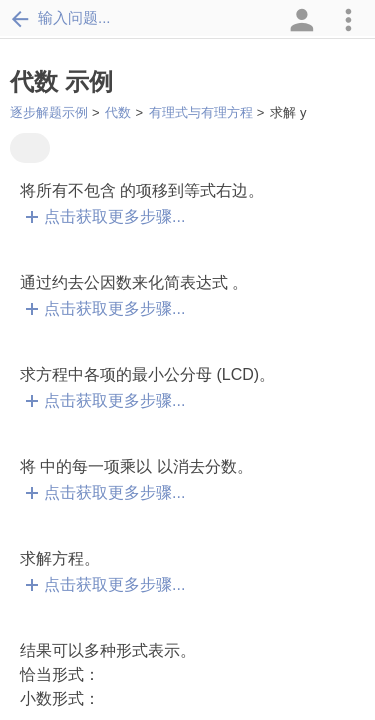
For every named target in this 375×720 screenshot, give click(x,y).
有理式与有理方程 (201, 112)
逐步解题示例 (49, 112)
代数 (118, 112)
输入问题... (60, 18)
